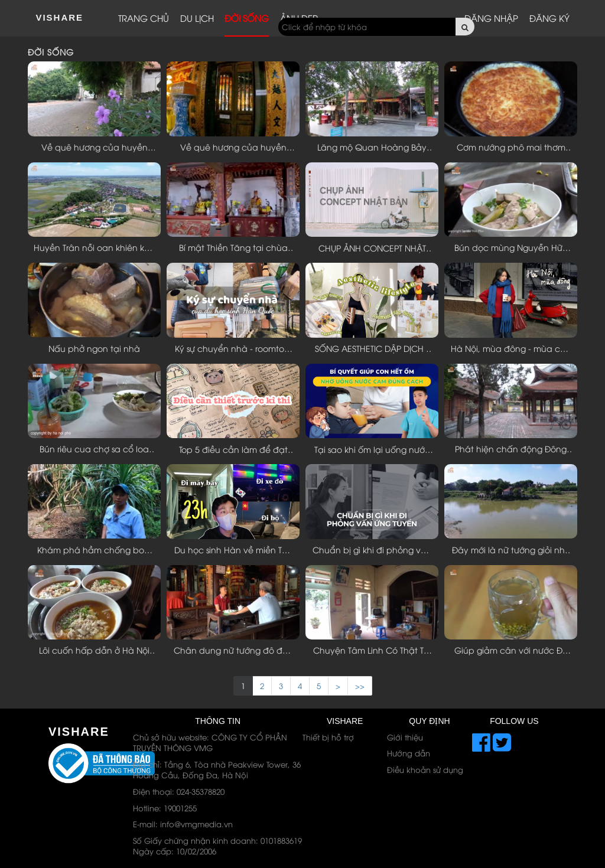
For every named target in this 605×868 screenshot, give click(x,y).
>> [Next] (360, 686)
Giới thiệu (405, 737)
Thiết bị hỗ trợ (328, 737)
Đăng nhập (491, 18)
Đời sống (247, 18)
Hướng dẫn (409, 753)
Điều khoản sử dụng (425, 769)
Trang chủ (144, 18)
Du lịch (197, 18)
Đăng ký (549, 18)
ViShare (59, 17)
